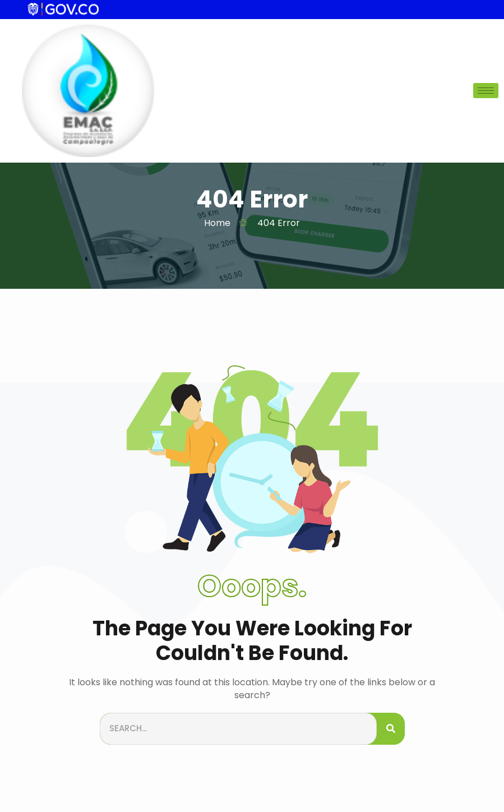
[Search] (391, 729)
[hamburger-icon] (486, 91)
